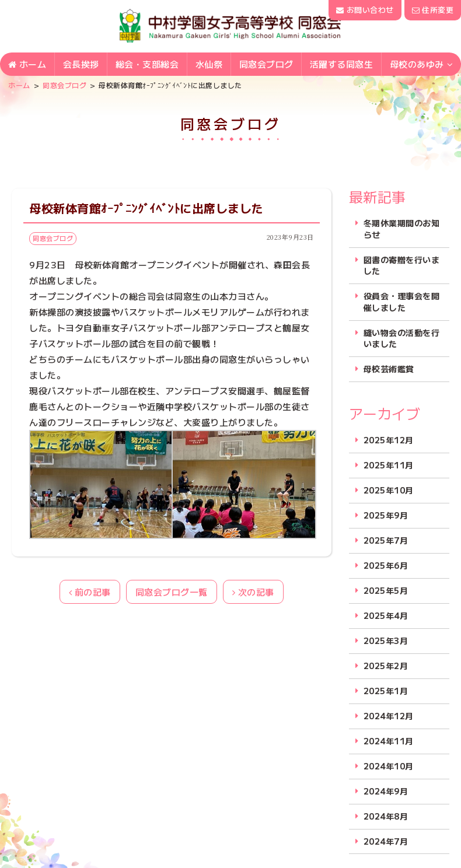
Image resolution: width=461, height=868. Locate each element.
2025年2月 (386, 666)
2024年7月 (386, 841)
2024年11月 (389, 741)
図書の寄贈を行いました (402, 266)
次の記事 (253, 592)
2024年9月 (386, 791)
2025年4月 (386, 616)
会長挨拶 (81, 65)
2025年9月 (386, 515)
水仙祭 (209, 65)
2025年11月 (389, 465)
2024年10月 (389, 766)
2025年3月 (386, 641)
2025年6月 (386, 566)
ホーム (27, 65)
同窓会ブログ (266, 65)
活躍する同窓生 (342, 65)
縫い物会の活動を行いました (402, 339)
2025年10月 (389, 490)
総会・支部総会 (147, 65)
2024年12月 (389, 716)
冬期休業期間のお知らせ (402, 229)
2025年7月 (386, 540)
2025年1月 (386, 691)
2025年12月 (389, 440)
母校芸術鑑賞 (389, 369)
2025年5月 (386, 591)
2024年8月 (386, 816)
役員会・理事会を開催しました (402, 302)
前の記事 (90, 592)
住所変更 (433, 10)
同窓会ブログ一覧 (172, 592)
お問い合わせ (365, 10)
